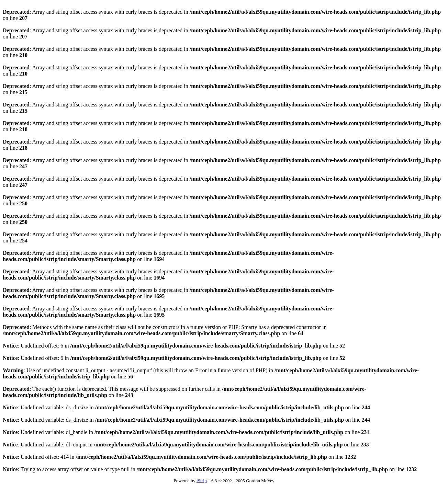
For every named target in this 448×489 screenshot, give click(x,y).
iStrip (202, 481)
